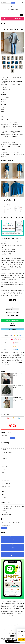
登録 (4, 528)
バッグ (4, 478)
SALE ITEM (5, 495)
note (12, 553)
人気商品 (4, 450)
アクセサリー (5, 489)
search (13, 3)
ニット (4, 464)
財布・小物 (5, 492)
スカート (4, 469)
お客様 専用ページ (6, 447)
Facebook (12, 545)
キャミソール (5, 475)
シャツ (4, 461)
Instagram (12, 537)
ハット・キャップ (6, 483)
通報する (13, 324)
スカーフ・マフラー (7, 486)
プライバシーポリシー (7, 512)
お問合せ (4, 510)
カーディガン (5, 467)
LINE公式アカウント (13, 542)
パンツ (4, 472)
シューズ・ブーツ (6, 481)
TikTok (13, 550)
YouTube (13, 547)
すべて (4, 418)
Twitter (12, 539)
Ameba (12, 555)
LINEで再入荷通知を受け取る (13, 321)
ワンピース (5, 458)
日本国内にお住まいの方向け (13, 315)
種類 (13, 307)
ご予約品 (4, 497)
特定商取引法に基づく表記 (8, 514)
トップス (4, 455)
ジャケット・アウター (7, 453)
